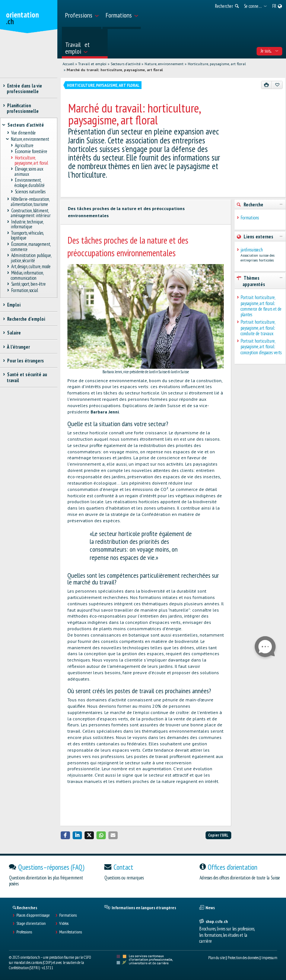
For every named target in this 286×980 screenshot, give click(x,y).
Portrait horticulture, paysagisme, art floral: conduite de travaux (258, 328)
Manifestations (71, 932)
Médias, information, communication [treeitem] (27, 276)
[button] (66, 835)
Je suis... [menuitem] (269, 51)
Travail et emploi (92, 64)
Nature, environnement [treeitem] (30, 139)
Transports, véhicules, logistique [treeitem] (27, 235)
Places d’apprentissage (33, 915)
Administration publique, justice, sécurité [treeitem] (31, 258)
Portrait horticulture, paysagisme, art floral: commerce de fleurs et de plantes (261, 306)
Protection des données (243, 958)
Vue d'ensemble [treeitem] (23, 133)
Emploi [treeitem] (14, 305)
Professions (24, 932)
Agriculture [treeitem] (24, 145)
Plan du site (217, 958)
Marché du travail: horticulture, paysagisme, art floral (115, 70)
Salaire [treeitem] (14, 333)
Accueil (68, 64)
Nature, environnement (164, 64)
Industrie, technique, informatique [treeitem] (27, 224)
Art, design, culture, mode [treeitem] (31, 267)
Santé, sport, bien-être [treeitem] (28, 284)
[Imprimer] (267, 85)
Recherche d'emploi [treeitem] (26, 319)
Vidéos (64, 923)
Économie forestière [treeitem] (31, 152)
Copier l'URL (218, 835)
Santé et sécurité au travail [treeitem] (27, 377)
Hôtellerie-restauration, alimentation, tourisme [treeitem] (30, 202)
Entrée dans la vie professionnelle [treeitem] (24, 89)
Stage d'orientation (31, 923)
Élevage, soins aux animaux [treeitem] (29, 172)
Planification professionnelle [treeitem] (23, 108)
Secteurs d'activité (125, 64)
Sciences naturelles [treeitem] (30, 192)
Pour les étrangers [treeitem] (25, 361)
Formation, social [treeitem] (24, 290)
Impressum (269, 958)
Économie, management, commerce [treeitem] (31, 247)
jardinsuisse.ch (252, 250)
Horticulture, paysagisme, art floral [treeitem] (31, 160)
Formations (250, 218)
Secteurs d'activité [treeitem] (26, 125)
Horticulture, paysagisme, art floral (217, 64)
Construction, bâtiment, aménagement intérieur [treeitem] (31, 213)
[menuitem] (82, 15)
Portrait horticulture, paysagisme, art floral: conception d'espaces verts (261, 347)
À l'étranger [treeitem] (18, 347)
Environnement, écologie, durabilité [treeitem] (30, 183)
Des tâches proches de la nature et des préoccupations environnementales (126, 212)
